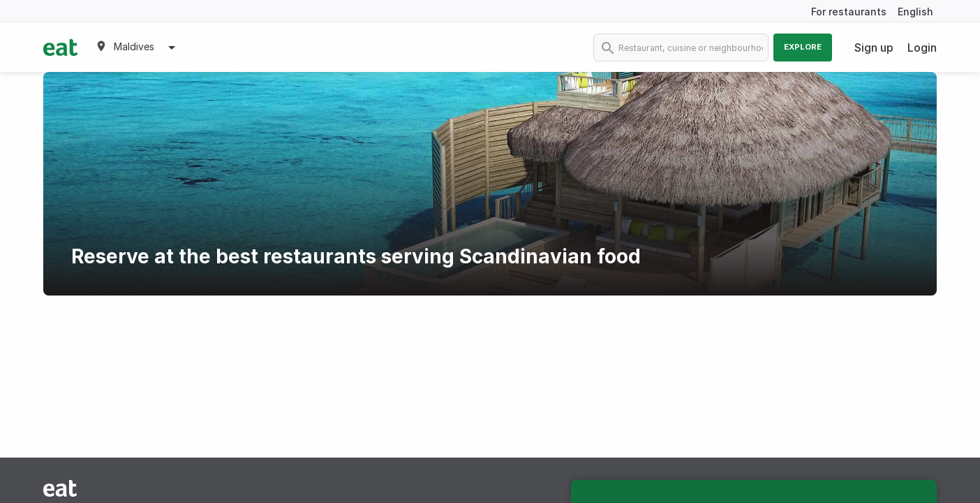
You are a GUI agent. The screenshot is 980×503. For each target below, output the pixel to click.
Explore (803, 47)
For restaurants (849, 12)
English (915, 12)
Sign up (874, 48)
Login (922, 48)
